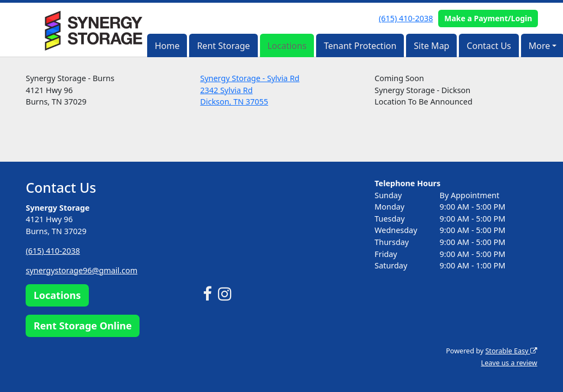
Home (167, 46)
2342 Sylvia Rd (226, 90)
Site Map (431, 46)
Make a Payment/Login (488, 18)
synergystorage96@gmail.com (81, 270)
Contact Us (489, 46)
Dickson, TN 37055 (234, 102)
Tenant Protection (360, 46)
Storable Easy (511, 351)
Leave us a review (509, 363)
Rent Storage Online (83, 325)
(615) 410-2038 (406, 18)
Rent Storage (223, 46)
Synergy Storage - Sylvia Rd (250, 78)
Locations (287, 46)
